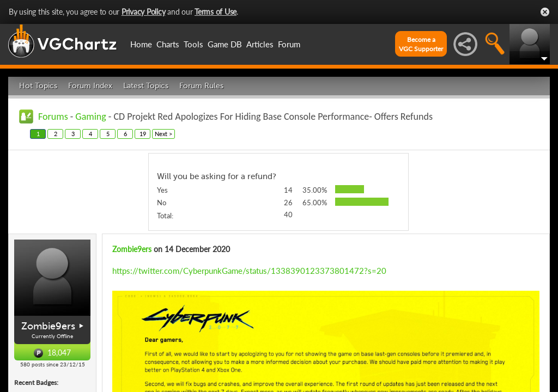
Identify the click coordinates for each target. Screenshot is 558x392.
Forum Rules (201, 86)
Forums (53, 117)
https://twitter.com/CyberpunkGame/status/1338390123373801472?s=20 (249, 271)
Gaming (90, 117)
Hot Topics (38, 86)
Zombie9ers (48, 326)
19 (143, 134)
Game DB (225, 44)
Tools (193, 44)
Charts (168, 44)
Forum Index (90, 86)
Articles (260, 44)
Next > (163, 134)
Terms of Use (216, 12)
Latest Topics (146, 86)
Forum (289, 44)
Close (545, 12)
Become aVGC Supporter (421, 44)
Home (141, 44)
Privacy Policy (144, 12)
